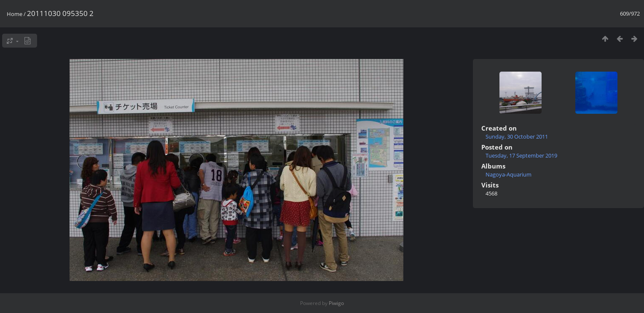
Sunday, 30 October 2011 (517, 136)
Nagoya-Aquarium (508, 174)
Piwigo (336, 303)
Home (15, 14)
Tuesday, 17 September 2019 (521, 155)
